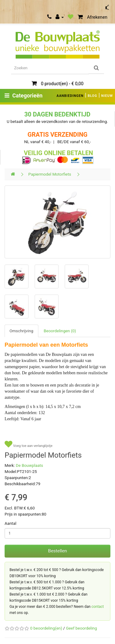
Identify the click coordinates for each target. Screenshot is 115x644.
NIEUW (107, 96)
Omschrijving (21, 331)
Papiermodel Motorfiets (50, 174)
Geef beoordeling (81, 628)
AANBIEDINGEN (70, 96)
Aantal (10, 523)
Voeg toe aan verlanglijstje (29, 444)
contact (98, 607)
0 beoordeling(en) (46, 628)
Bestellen (57, 551)
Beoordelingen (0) (60, 331)
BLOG (92, 96)
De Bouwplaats (30, 465)
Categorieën (24, 95)
